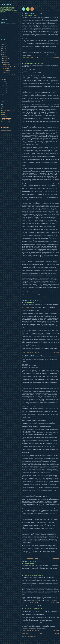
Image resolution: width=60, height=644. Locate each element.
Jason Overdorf (6, 127)
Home (41, 634)
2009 (4, 53)
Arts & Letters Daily (6, 120)
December (6, 56)
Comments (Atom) (32, 636)
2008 (4, 55)
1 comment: (57, 297)
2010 (4, 50)
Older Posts (57, 634)
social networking (31, 16)
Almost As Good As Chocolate (8, 111)
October (5, 61)
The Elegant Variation (7, 118)
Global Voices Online (7, 122)
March (5, 90)
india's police (30, 303)
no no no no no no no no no (34, 608)
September (6, 63)
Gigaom (4, 114)
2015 (4, 42)
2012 (4, 46)
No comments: (56, 58)
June (5, 84)
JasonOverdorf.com (6, 107)
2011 (4, 48)
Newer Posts (25, 634)
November (6, 58)
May (4, 86)
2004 (4, 101)
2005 (4, 99)
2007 (4, 95)
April (4, 88)
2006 (4, 97)
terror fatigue (30, 564)
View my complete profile (6, 130)
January (5, 92)
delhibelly (5, 4)
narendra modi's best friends (35, 576)
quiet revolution (31, 358)
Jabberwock (5, 116)
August (5, 80)
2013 (4, 44)
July (4, 82)
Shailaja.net (5, 109)
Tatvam (4, 112)
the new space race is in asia (35, 63)
